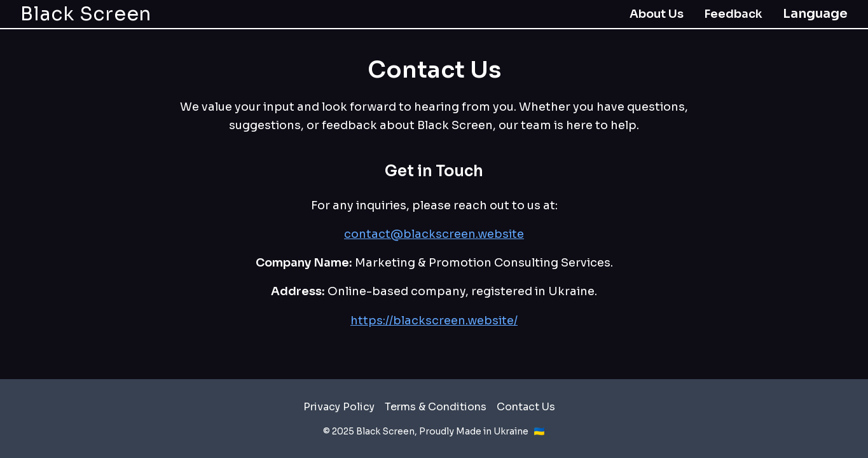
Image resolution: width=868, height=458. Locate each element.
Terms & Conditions (436, 407)
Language (815, 14)
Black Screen (86, 14)
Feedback (733, 14)
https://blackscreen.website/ (434, 321)
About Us (657, 14)
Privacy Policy (339, 407)
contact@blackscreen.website (434, 234)
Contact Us (526, 407)
